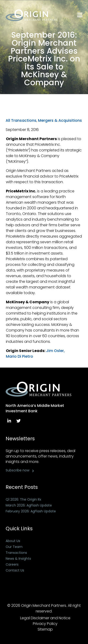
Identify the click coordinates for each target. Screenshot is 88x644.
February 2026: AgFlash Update (31, 511)
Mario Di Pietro (19, 356)
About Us (13, 541)
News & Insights (18, 559)
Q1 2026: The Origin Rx (23, 499)
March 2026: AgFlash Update (29, 505)
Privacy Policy (45, 624)
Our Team (14, 547)
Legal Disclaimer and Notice (45, 618)
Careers (12, 564)
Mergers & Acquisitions (60, 120)
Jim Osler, (55, 351)
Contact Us (15, 570)
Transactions (16, 553)
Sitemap (45, 629)
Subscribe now (17, 470)
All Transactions (21, 120)
